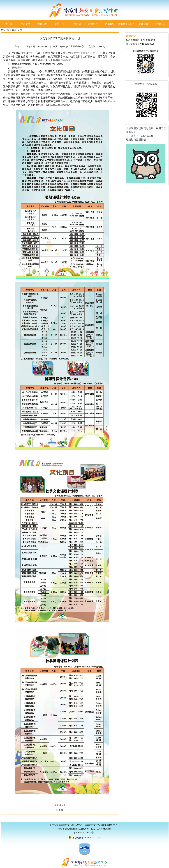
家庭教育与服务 (126, 24)
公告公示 (59, 24)
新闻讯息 (43, 24)
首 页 (9, 24)
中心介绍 (26, 24)
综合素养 (12, 30)
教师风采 (110, 24)
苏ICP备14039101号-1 (84, 832)
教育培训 (93, 24)
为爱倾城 (143, 24)
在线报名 (160, 24)
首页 (3, 30)
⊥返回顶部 (60, 805)
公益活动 (76, 24)
